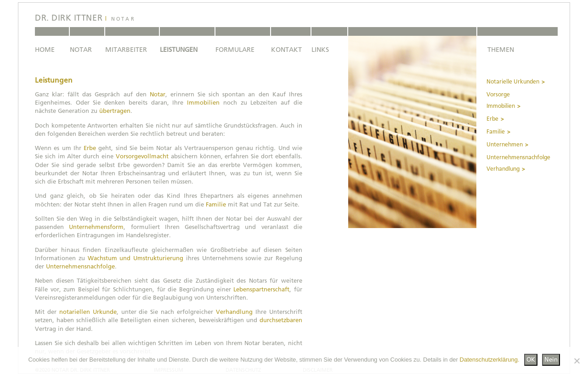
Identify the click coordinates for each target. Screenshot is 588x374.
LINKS (320, 50)
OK (531, 360)
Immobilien (203, 103)
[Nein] (577, 361)
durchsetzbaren (281, 320)
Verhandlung (234, 312)
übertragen (115, 111)
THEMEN (501, 50)
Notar (158, 94)
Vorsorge (498, 95)
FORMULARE (235, 50)
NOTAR (81, 50)
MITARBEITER (126, 50)
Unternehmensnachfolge (80, 266)
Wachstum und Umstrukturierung (136, 258)
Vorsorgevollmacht (142, 156)
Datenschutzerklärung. (490, 360)
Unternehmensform (96, 227)
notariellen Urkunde (88, 312)
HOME (45, 50)
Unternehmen (505, 145)
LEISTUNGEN (179, 50)
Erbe (90, 148)
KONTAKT (286, 50)
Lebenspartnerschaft (261, 289)
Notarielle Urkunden (513, 82)
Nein (551, 360)
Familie (216, 204)
